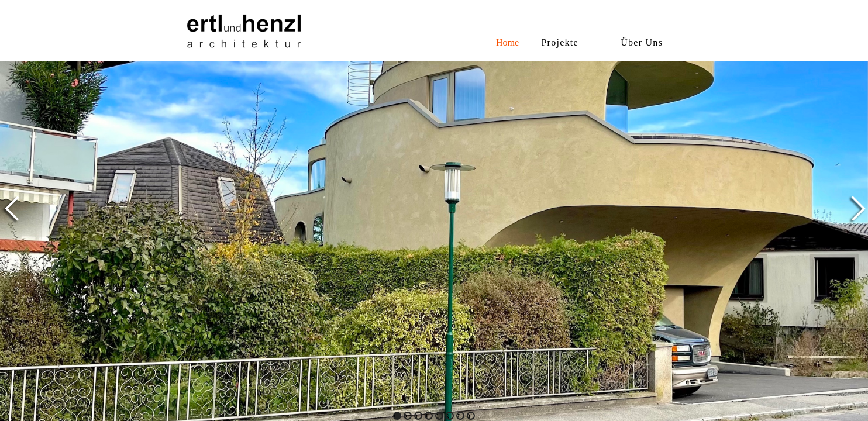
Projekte (560, 42)
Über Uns (642, 42)
